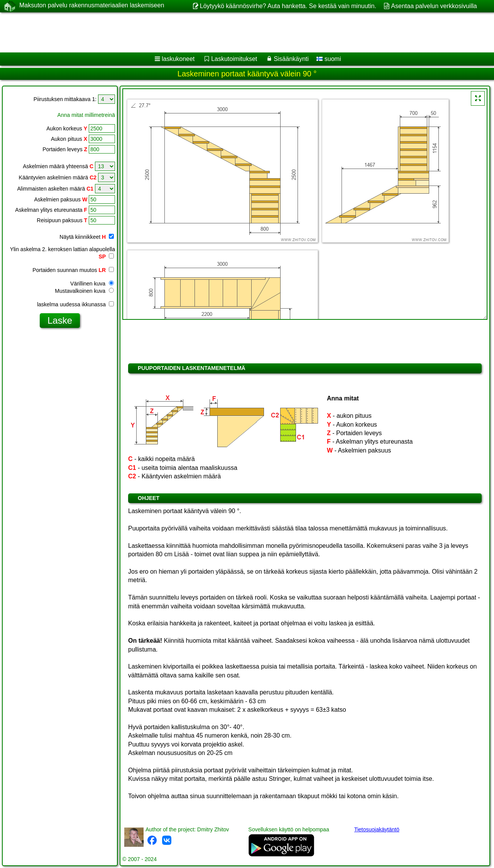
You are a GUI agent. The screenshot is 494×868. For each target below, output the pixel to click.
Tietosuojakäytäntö (377, 829)
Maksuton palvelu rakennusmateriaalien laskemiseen (92, 6)
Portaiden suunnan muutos (73, 270)
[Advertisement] (234, 32)
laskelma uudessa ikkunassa (75, 304)
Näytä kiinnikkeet (87, 237)
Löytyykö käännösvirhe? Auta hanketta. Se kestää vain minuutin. (288, 6)
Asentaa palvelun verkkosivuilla (434, 6)
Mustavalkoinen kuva (84, 291)
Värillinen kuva (92, 284)
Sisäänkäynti (291, 59)
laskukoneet (178, 59)
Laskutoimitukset (234, 59)
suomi (329, 59)
